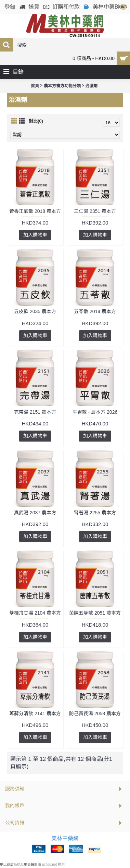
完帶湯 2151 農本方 (35, 412)
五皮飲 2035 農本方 (35, 311)
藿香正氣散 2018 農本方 (35, 211)
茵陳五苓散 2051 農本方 (95, 613)
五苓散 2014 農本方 (95, 311)
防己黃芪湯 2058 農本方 (95, 713)
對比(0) (36, 121)
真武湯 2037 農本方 (35, 513)
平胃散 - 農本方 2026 (95, 412)
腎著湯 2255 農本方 (95, 513)
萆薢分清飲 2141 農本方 (35, 713)
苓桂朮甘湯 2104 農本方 (35, 613)
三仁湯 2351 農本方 (95, 211)
